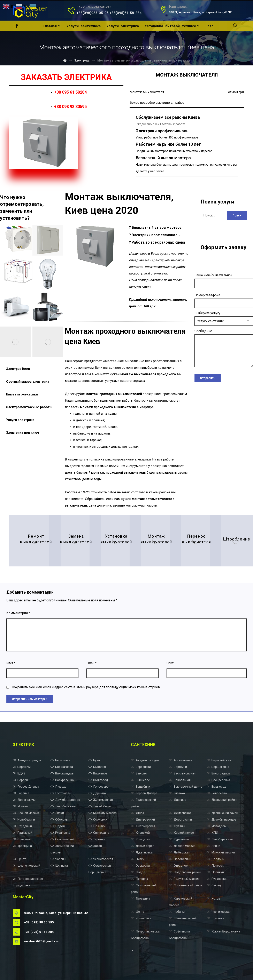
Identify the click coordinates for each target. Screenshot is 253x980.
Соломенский (63, 839)
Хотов (95, 846)
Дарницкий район (222, 800)
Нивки (138, 859)
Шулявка (59, 866)
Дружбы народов (65, 800)
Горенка (21, 793)
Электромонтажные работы (29, 407)
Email (91, 663)
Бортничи (22, 767)
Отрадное (178, 866)
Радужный (22, 833)
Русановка (60, 833)
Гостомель (61, 793)
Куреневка (179, 839)
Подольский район (185, 872)
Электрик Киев (18, 369)
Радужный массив (184, 879)
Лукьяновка (142, 852)
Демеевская (180, 813)
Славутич (22, 839)
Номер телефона (224, 301)
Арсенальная (181, 760)
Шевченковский (26, 866)
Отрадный (22, 826)
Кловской (140, 833)
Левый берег (100, 806)
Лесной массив (26, 813)
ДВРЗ (137, 813)
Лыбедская (180, 852)
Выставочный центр (186, 787)
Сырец (214, 885)
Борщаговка (62, 767)
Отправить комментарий (30, 699)
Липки (57, 813)
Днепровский (143, 820)
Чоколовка (141, 918)
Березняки (60, 760)
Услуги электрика (20, 420)
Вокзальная (180, 780)
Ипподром (217, 826)
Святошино (99, 833)
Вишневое (98, 773)
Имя (11, 663)
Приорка (140, 879)
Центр (20, 859)
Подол (58, 826)
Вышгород (98, 780)
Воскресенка (62, 780)
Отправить (208, 378)
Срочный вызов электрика (28, 382)
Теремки (97, 839)
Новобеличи (24, 820)
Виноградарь (62, 773)
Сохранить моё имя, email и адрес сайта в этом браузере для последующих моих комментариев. (86, 687)
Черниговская (101, 859)
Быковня (97, 767)
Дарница (97, 793)
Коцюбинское (181, 833)
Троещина (22, 846)
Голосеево (99, 787)
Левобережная (63, 806)
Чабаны (58, 859)
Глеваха (58, 787)
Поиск (237, 215)
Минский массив (103, 813)
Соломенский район (186, 885)
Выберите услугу (224, 318)
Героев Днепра (26, 787)
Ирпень (20, 806)
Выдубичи (141, 787)
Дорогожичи (24, 800)
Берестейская (219, 760)
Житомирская (101, 800)
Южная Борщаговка (223, 931)
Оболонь (59, 820)
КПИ (212, 833)
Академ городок (27, 760)
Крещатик (141, 839)
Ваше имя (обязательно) (224, 281)
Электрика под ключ (23, 433)
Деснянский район (222, 813)
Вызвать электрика (22, 394)
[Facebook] (17, 26)
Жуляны (177, 826)
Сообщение (224, 349)
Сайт (170, 663)
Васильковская (182, 773)
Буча (94, 760)
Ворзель (21, 780)
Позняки (97, 826)
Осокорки (98, 820)
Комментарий (18, 613)
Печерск (215, 866)
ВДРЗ (19, 773)
